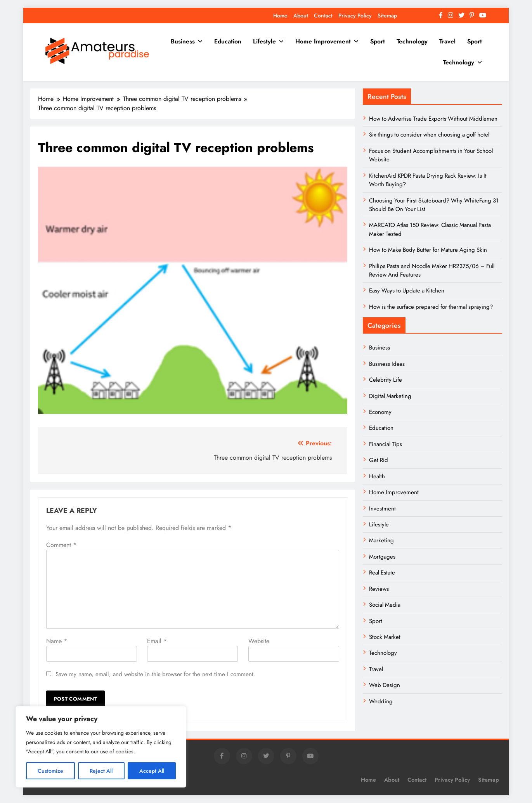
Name (57, 641)
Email (157, 641)
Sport (378, 41)
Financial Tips (386, 444)
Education (228, 41)
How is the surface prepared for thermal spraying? (431, 307)
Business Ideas (387, 364)
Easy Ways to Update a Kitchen (407, 291)
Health (377, 476)
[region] (101, 747)
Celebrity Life (386, 380)
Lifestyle (264, 41)
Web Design (385, 685)
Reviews (379, 589)
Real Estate (382, 573)
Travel (447, 41)
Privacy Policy (355, 16)
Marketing (381, 540)
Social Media (385, 605)
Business (183, 41)
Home (280, 16)
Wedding (381, 701)
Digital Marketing (391, 396)
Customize (50, 771)
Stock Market (385, 637)
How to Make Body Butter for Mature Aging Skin (428, 250)
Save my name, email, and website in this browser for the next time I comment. (155, 674)
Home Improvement (323, 41)
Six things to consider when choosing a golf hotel (429, 135)
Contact (323, 16)
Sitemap (387, 16)
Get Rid (379, 460)
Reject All (101, 771)
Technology (412, 41)
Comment (61, 545)
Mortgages (382, 557)
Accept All (152, 771)
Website (259, 641)
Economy (380, 412)
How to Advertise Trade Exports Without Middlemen (433, 119)
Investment (382, 509)
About (301, 16)
